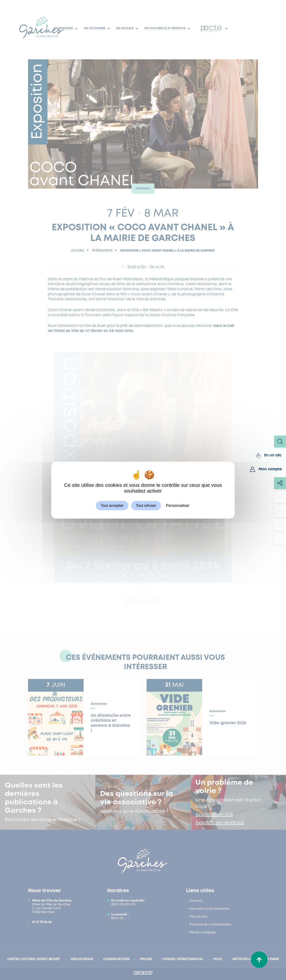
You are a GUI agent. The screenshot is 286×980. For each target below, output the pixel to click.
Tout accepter (112, 505)
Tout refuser (146, 505)
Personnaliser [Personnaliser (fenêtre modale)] (178, 505)
